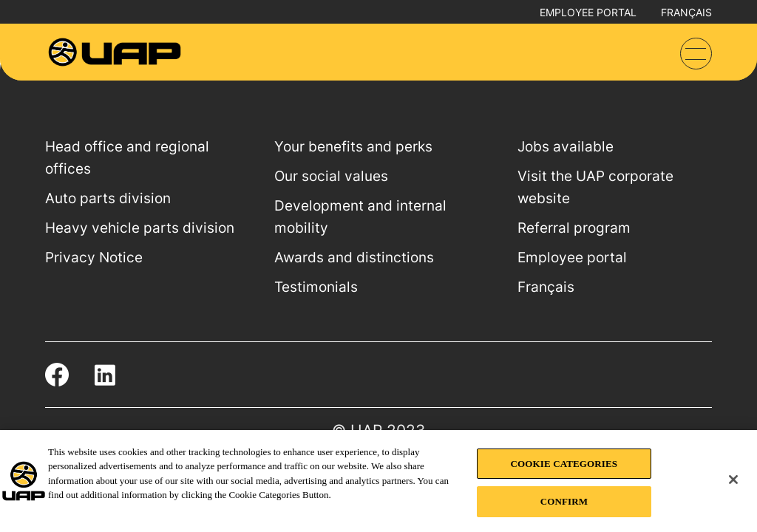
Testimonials (316, 287)
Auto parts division (108, 198)
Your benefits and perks (353, 147)
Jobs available (566, 147)
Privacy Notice (94, 258)
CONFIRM (564, 501)
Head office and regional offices (127, 158)
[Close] (733, 480)
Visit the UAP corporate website (595, 187)
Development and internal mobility (360, 217)
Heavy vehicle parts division (140, 228)
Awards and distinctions (354, 258)
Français (686, 12)
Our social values (331, 176)
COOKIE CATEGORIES (564, 464)
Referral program (574, 228)
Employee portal (588, 12)
